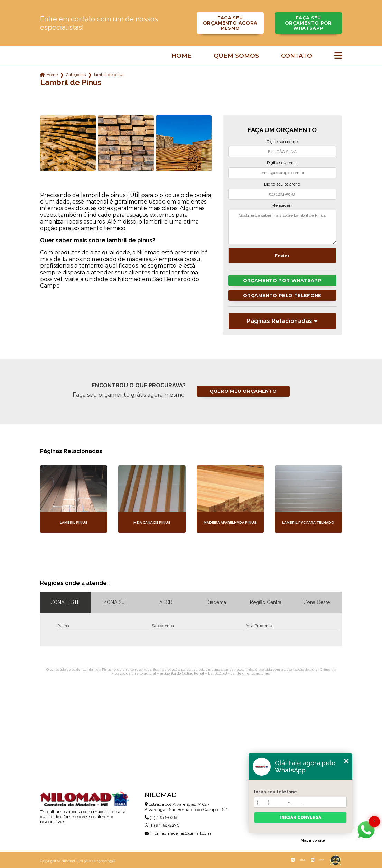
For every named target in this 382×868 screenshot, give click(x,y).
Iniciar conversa (301, 817)
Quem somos (236, 56)
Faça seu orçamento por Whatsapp (308, 23)
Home (181, 56)
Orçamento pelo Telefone (282, 295)
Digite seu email (282, 163)
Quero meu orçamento (243, 391)
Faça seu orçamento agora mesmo (230, 23)
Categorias (76, 75)
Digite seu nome (282, 142)
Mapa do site (313, 840)
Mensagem (282, 205)
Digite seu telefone (282, 184)
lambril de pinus (109, 75)
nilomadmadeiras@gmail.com (178, 833)
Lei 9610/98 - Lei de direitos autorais (239, 673)
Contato (297, 56)
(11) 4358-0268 (162, 817)
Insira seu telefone (276, 792)
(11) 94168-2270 (162, 825)
